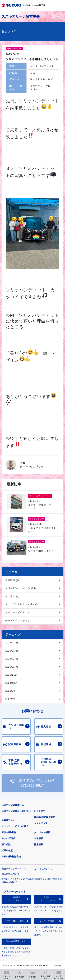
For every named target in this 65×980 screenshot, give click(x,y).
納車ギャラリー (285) (17, 620)
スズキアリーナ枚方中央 (21, 16)
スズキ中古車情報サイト (14, 941)
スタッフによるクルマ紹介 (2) (22, 604)
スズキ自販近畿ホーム (13, 805)
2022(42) (11, 699)
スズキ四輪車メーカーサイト (14, 899)
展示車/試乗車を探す (45, 817)
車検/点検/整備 (9, 832)
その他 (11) (12, 596)
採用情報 (39, 844)
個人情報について (11, 874)
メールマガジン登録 (14, 921)
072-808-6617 (33, 785)
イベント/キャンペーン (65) (21, 588)
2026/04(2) (12, 643)
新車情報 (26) (13, 580)
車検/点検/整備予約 (11, 857)
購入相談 (6, 844)
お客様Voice (8, 820)
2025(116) (11, 675)
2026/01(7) (12, 667)
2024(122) (11, 683)
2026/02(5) (12, 659)
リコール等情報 (47, 921)
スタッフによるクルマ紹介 (15, 826)
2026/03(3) (12, 651)
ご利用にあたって (43, 869)
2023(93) (11, 691)
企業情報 (39, 838)
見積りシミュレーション (47, 899)
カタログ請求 (8, 838)
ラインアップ (41, 823)
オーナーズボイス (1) (17, 612)
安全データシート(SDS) (14, 869)
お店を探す (40, 811)
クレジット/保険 (42, 832)
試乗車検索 (7, 851)
